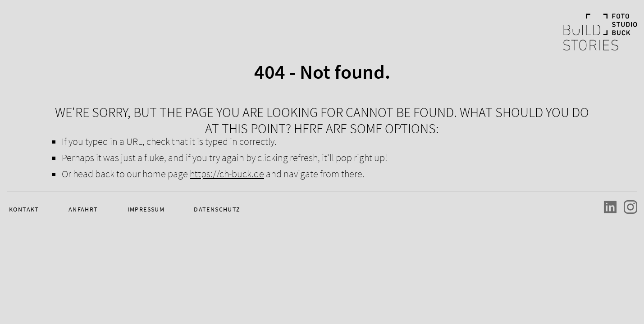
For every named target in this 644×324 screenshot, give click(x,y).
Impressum (146, 209)
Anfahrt (83, 209)
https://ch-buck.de (227, 174)
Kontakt (24, 209)
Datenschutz (217, 209)
